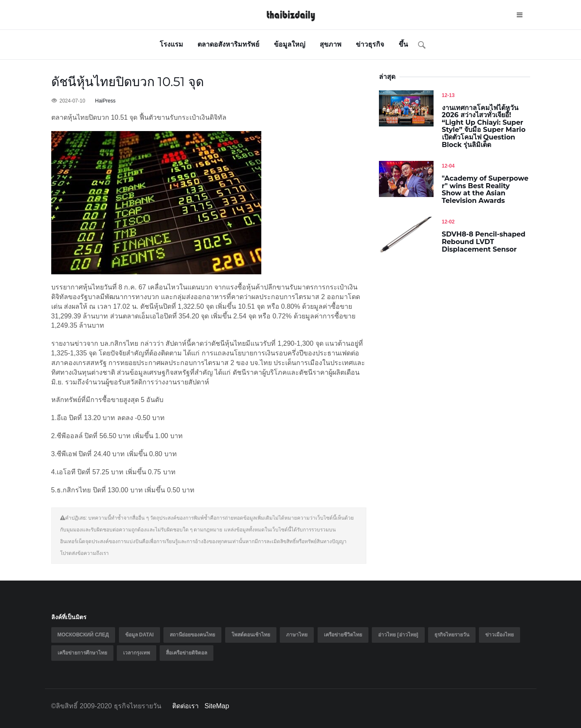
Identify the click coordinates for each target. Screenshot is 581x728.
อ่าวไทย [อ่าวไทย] (398, 635)
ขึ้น (403, 44)
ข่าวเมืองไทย (500, 635)
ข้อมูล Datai (139, 635)
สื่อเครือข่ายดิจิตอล (187, 653)
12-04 (448, 166)
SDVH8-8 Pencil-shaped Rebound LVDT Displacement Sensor (484, 242)
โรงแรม (171, 44)
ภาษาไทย (297, 635)
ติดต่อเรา (185, 706)
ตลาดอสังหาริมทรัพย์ (228, 44)
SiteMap (217, 706)
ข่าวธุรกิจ (370, 44)
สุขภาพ (331, 44)
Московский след (83, 635)
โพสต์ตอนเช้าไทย (251, 635)
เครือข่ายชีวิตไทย (343, 635)
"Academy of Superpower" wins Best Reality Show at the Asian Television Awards (485, 189)
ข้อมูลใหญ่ (290, 44)
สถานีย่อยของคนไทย (192, 635)
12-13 (448, 95)
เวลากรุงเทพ (137, 653)
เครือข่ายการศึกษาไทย (82, 653)
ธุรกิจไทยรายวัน (452, 635)
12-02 (448, 222)
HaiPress (105, 101)
